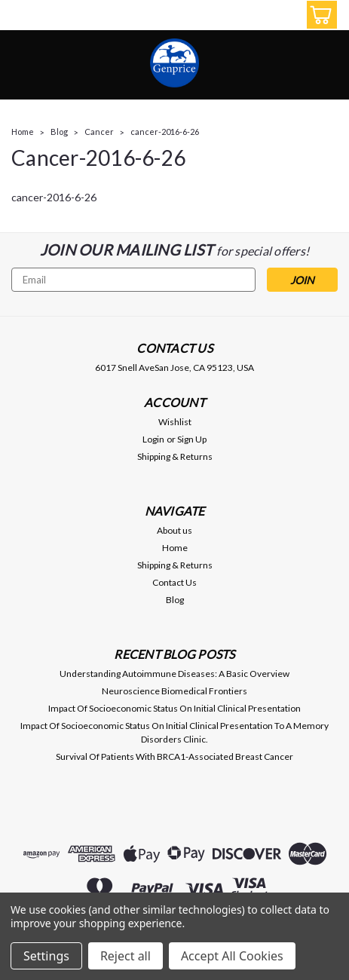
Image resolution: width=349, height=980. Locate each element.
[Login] (285, 17)
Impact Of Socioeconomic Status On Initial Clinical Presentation (174, 708)
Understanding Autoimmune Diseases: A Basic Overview (174, 674)
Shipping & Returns (175, 456)
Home (23, 132)
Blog (59, 132)
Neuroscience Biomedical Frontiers (174, 691)
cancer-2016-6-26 (165, 132)
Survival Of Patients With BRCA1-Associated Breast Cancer (174, 756)
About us (174, 530)
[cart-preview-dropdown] (318, 15)
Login (153, 439)
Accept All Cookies (232, 956)
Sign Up (192, 439)
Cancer (99, 132)
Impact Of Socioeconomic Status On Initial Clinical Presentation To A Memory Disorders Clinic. (174, 732)
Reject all (126, 956)
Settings (46, 956)
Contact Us (174, 582)
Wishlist (175, 422)
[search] (251, 17)
